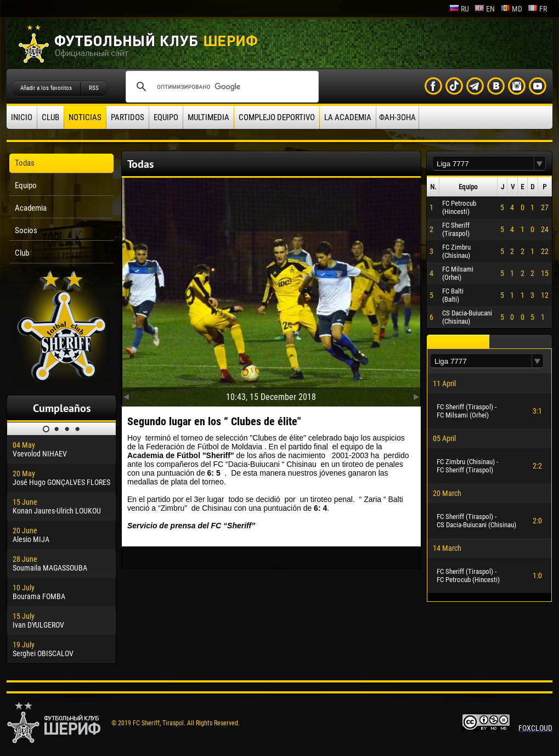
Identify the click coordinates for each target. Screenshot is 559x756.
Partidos (128, 117)
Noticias (85, 117)
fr (537, 9)
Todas (25, 163)
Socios (26, 230)
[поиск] (221, 87)
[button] (540, 164)
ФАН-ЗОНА (397, 117)
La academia (348, 117)
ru (459, 9)
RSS (94, 88)
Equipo (166, 117)
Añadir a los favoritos (46, 88)
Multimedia (208, 117)
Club (50, 117)
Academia (31, 208)
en (485, 9)
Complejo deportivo (277, 117)
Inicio (22, 117)
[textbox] (483, 164)
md (511, 9)
